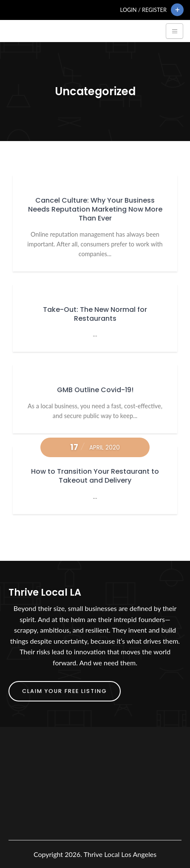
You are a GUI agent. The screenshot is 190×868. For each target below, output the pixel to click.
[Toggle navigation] (174, 31)
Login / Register (143, 10)
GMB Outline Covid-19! (95, 390)
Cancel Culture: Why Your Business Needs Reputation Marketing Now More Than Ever (95, 209)
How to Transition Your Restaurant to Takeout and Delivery (95, 476)
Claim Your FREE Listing (65, 691)
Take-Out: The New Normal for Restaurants (95, 314)
